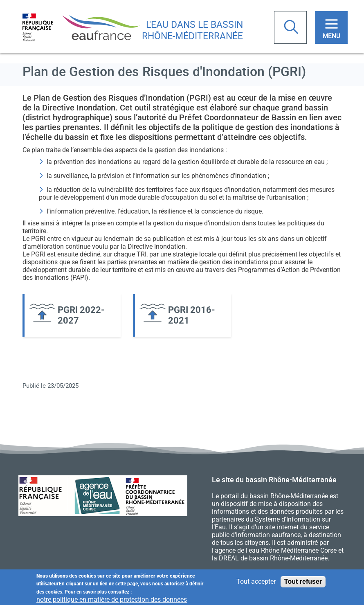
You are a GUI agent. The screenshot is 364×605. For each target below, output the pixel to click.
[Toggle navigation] (331, 27)
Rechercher (292, 28)
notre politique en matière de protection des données (112, 600)
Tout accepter (256, 582)
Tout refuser (303, 582)
